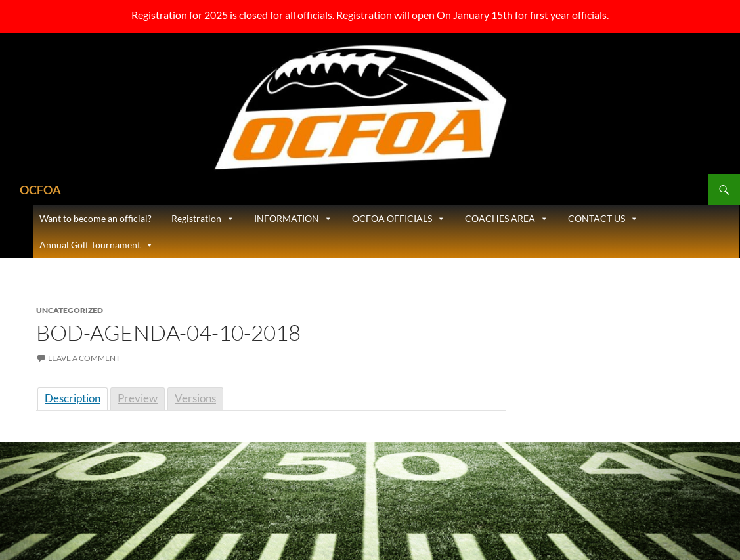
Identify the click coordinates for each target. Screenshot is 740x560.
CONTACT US (603, 219)
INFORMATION (293, 219)
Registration (203, 219)
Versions (195, 398)
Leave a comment (84, 358)
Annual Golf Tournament (97, 245)
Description (73, 398)
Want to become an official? (96, 218)
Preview (138, 398)
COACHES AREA (507, 219)
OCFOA (40, 190)
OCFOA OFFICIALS (399, 219)
